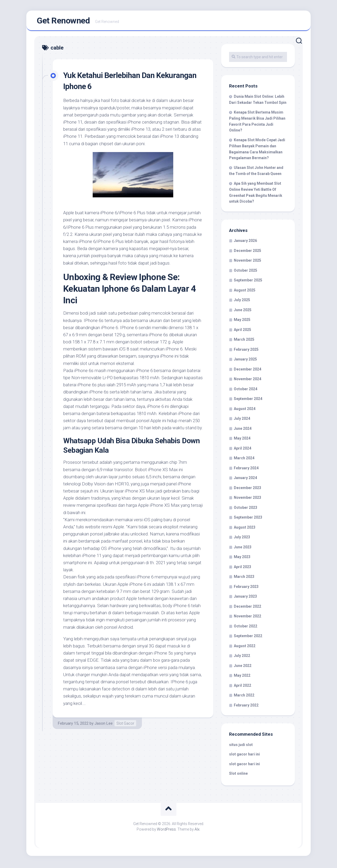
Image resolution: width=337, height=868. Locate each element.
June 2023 (243, 549)
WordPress (166, 831)
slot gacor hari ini (244, 756)
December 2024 (247, 371)
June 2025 (243, 311)
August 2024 (245, 410)
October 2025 (246, 272)
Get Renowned (63, 21)
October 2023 (246, 509)
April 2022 (242, 687)
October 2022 (246, 628)
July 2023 (242, 539)
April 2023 (242, 568)
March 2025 (244, 341)
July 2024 (242, 420)
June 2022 (243, 667)
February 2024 (246, 470)
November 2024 (247, 381)
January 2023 (245, 598)
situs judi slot (241, 746)
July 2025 (242, 301)
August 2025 (245, 292)
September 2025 (248, 282)
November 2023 (247, 499)
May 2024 (242, 440)
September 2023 (248, 519)
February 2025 (246, 351)
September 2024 (248, 400)
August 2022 (245, 647)
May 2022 (242, 677)
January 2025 (245, 361)
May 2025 (242, 321)
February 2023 (246, 588)
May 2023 (242, 558)
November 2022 (247, 618)
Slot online (238, 775)
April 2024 (242, 450)
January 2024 (245, 479)
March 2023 (244, 578)
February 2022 (246, 707)
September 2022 (248, 637)
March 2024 (244, 460)
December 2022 (247, 608)
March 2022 (244, 697)
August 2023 (245, 529)
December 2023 (247, 489)
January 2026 (245, 242)
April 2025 (242, 331)
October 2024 (246, 391)
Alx (197, 831)
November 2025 (247, 262)
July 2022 (242, 657)
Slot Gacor (125, 725)
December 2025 (247, 252)
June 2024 (243, 430)
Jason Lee (104, 725)
